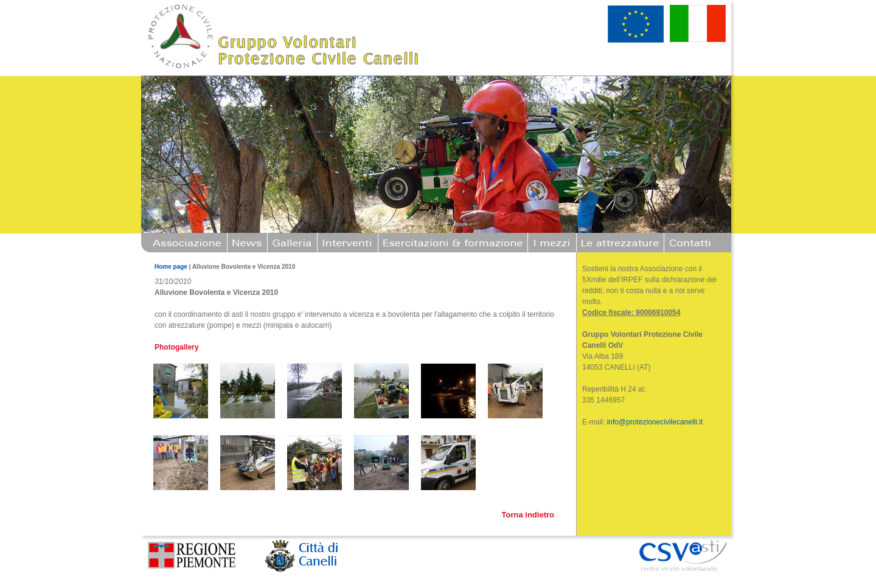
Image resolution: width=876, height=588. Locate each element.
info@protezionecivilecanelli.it (655, 422)
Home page (171, 267)
